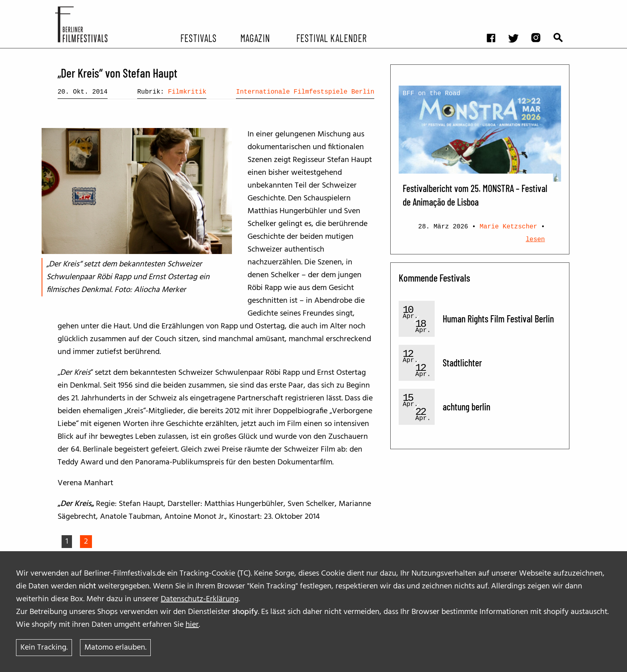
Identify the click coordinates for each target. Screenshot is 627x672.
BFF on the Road (431, 94)
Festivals (199, 38)
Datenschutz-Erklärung (200, 599)
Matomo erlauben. (115, 648)
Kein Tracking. (44, 648)
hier (192, 625)
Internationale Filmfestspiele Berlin (305, 92)
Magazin (255, 38)
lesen (535, 240)
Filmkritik (187, 92)
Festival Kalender (331, 38)
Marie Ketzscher (508, 227)
